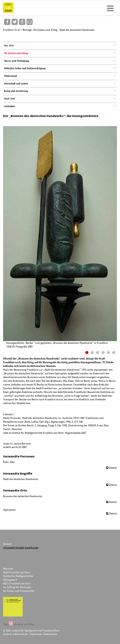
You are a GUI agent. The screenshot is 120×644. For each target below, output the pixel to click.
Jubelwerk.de (20, 634)
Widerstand (11, 76)
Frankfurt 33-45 (12, 30)
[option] (62, 237)
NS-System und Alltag (46, 30)
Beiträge (27, 30)
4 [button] (103, 353)
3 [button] (98, 353)
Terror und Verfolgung (17, 61)
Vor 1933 (9, 46)
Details (113, 468)
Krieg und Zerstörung (16, 91)
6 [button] (114, 353)
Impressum (36, 634)
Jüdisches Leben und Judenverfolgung (25, 68)
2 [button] (93, 353)
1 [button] (87, 353)
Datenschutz (50, 634)
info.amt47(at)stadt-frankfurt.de (21, 548)
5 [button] (109, 353)
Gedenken (10, 106)
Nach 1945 (10, 99)
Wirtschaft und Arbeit (16, 84)
